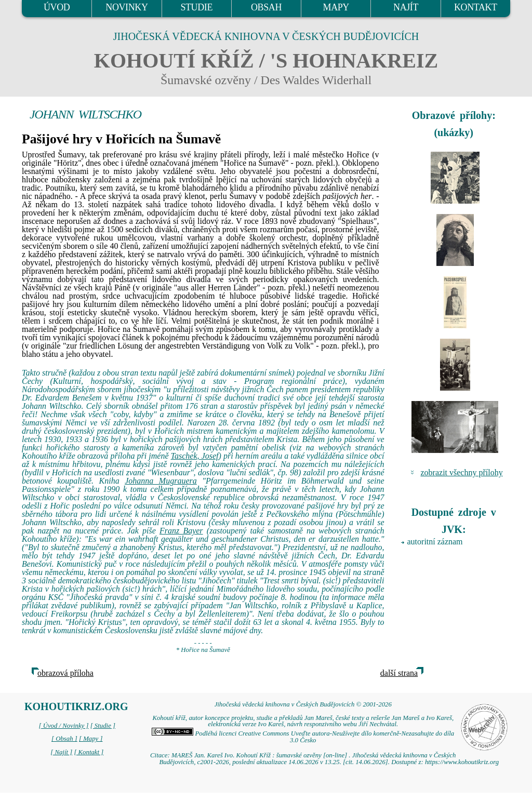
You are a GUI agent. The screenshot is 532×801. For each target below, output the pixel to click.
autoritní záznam (435, 542)
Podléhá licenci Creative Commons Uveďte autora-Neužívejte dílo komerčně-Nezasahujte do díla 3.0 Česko (303, 737)
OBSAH (266, 7)
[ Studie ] (103, 726)
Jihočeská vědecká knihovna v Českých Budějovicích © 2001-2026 (303, 704)
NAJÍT (406, 7)
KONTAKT (476, 7)
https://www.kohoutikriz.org (462, 762)
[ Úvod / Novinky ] (63, 726)
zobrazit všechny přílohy (462, 472)
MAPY (336, 7)
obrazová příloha (65, 673)
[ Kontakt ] (89, 752)
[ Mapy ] (91, 739)
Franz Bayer (181, 531)
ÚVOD (57, 7)
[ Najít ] (61, 752)
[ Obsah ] (64, 739)
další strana (399, 673)
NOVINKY (127, 7)
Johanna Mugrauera (161, 481)
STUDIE (196, 7)
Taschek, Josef (195, 456)
